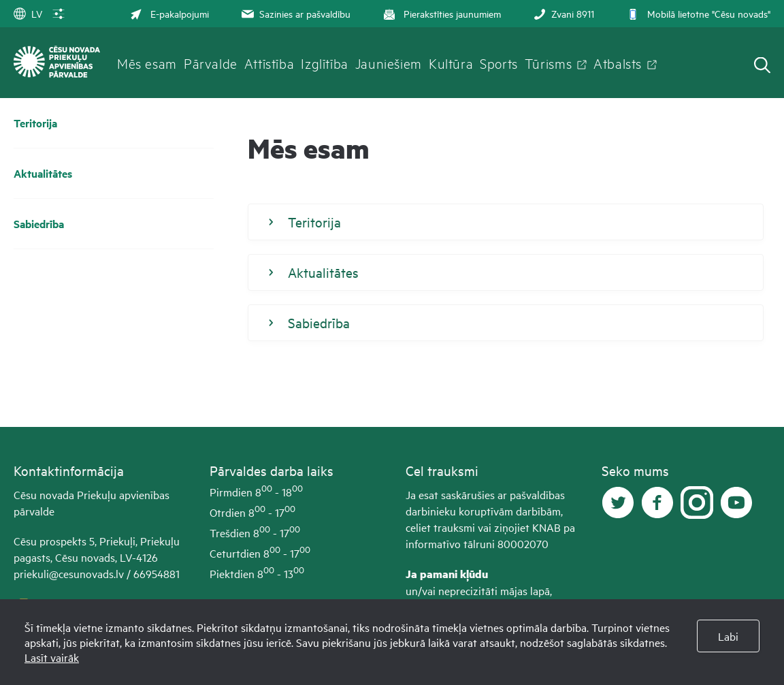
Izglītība (325, 63)
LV (28, 13)
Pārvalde (211, 63)
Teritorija (35, 123)
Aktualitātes (43, 173)
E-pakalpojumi (169, 13)
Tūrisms (548, 63)
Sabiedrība (39, 224)
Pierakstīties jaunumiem (441, 13)
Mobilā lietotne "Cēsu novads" (697, 13)
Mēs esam (147, 63)
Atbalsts (618, 63)
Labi (728, 636)
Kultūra (451, 63)
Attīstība (269, 63)
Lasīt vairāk (52, 657)
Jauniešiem (389, 63)
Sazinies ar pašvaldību (295, 13)
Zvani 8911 (562, 13)
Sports (499, 63)
